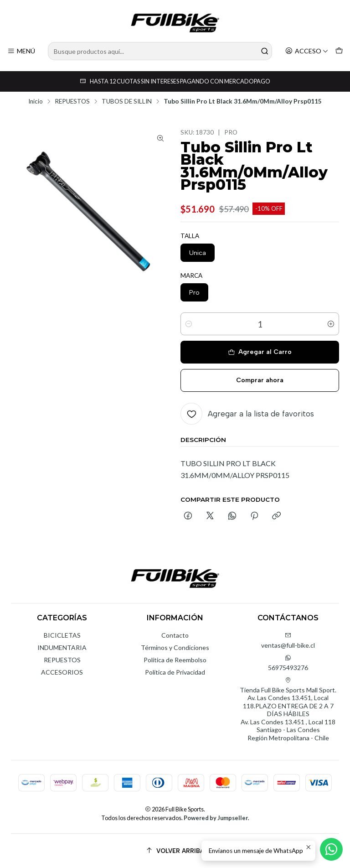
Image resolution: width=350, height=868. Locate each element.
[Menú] (21, 51)
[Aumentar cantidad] (331, 324)
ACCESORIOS (62, 672)
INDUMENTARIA (62, 647)
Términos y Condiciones (175, 647)
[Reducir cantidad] (189, 324)
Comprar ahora (260, 380)
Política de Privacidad (175, 672)
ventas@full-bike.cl (288, 641)
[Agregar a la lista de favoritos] (247, 414)
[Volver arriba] (175, 851)
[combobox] (160, 51)
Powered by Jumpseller (216, 818)
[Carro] (339, 51)
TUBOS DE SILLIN (127, 102)
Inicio (36, 102)
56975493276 (288, 663)
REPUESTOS (72, 102)
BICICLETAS (62, 635)
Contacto (175, 635)
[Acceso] (307, 51)
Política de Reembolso (175, 660)
